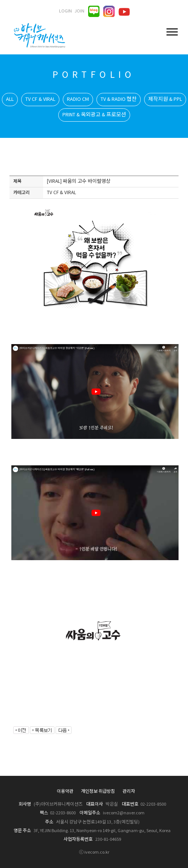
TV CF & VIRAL (40, 99)
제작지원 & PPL (165, 99)
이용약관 (65, 792)
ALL (10, 99)
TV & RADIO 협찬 (119, 99)
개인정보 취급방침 (98, 792)
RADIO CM (78, 99)
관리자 (129, 792)
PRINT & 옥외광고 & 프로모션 (94, 115)
